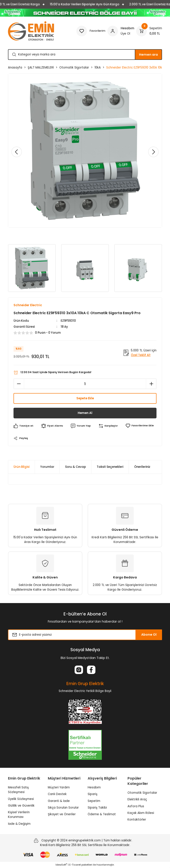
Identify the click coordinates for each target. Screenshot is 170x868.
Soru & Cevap (75, 467)
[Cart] (149, 31)
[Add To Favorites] (140, 426)
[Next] (153, 152)
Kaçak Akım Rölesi (141, 813)
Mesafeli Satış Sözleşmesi (18, 790)
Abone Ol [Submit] (149, 635)
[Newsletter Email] (85, 635)
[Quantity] (85, 384)
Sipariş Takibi (97, 808)
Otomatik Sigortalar (142, 793)
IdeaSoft (61, 865)
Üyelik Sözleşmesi (21, 799)
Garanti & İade (59, 801)
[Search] (85, 55)
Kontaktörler (137, 820)
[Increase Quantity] (151, 384)
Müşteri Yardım (59, 788)
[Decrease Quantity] (19, 384)
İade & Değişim (19, 824)
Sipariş (93, 794)
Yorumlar (47, 467)
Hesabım (94, 788)
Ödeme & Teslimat (102, 814)
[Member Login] (121, 31)
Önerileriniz (142, 467)
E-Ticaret (75, 865)
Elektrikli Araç (137, 800)
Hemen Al (85, 413)
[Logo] (31, 31)
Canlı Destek (57, 794)
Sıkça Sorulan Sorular (63, 808)
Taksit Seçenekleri (110, 467)
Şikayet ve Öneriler (62, 814)
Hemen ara (148, 55)
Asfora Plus (136, 806)
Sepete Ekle (85, 399)
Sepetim (94, 801)
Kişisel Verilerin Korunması (19, 815)
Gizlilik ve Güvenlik (21, 806)
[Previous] (17, 152)
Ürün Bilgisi (21, 467)
